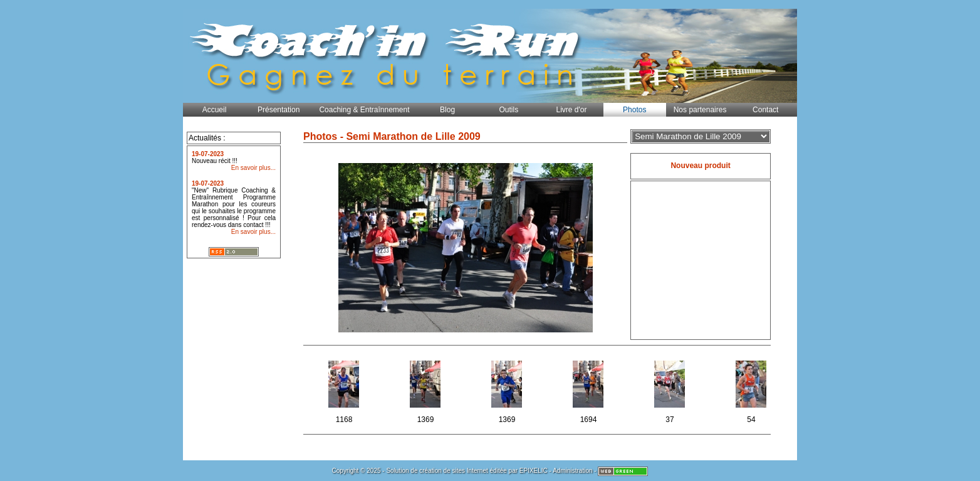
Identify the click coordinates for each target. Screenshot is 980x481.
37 (671, 390)
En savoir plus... (253, 168)
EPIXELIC (534, 471)
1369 (426, 390)
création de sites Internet (454, 471)
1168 (345, 390)
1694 (589, 390)
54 (752, 390)
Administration (572, 471)
